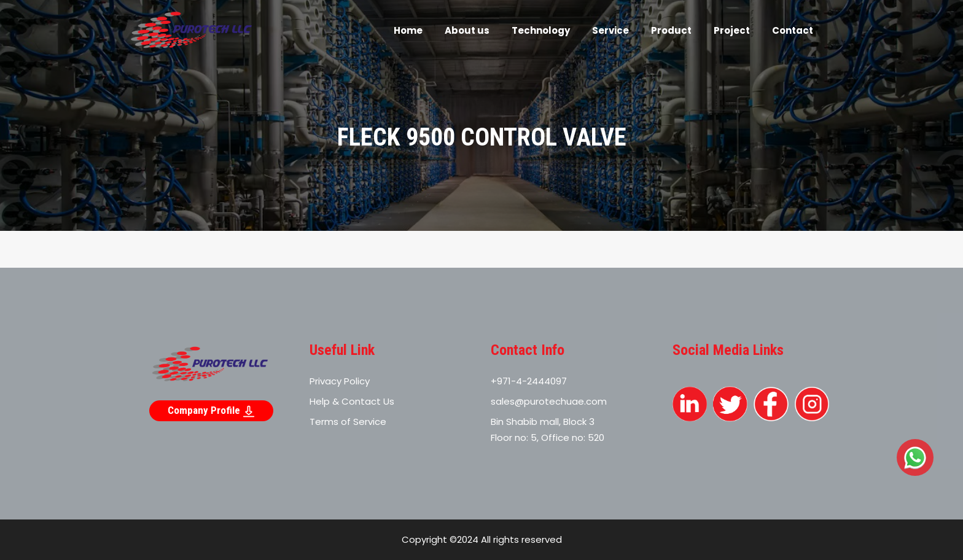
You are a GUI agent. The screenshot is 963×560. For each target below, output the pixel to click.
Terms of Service (348, 422)
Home (408, 30)
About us (467, 30)
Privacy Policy (340, 381)
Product (671, 30)
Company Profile (211, 411)
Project (732, 30)
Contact (793, 30)
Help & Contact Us (352, 401)
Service (610, 30)
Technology (541, 30)
